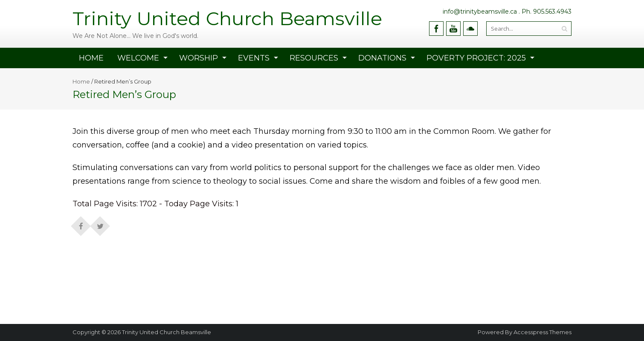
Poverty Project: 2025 (476, 58)
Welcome (138, 58)
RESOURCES (314, 58)
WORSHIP (199, 58)
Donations (382, 58)
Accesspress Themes (542, 332)
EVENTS (254, 58)
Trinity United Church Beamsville (167, 332)
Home (91, 58)
